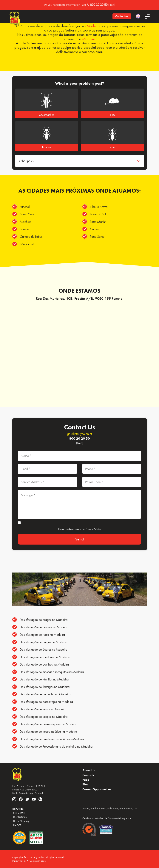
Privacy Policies (93, 529)
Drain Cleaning (21, 821)
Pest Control (19, 813)
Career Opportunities (97, 789)
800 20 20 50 (79, 438)
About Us (89, 770)
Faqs (86, 780)
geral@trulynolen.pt (79, 434)
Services (18, 809)
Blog (85, 784)
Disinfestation (20, 817)
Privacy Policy (19, 861)
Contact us (122, 16)
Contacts (88, 775)
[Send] (80, 539)
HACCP (17, 825)
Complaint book (38, 861)
